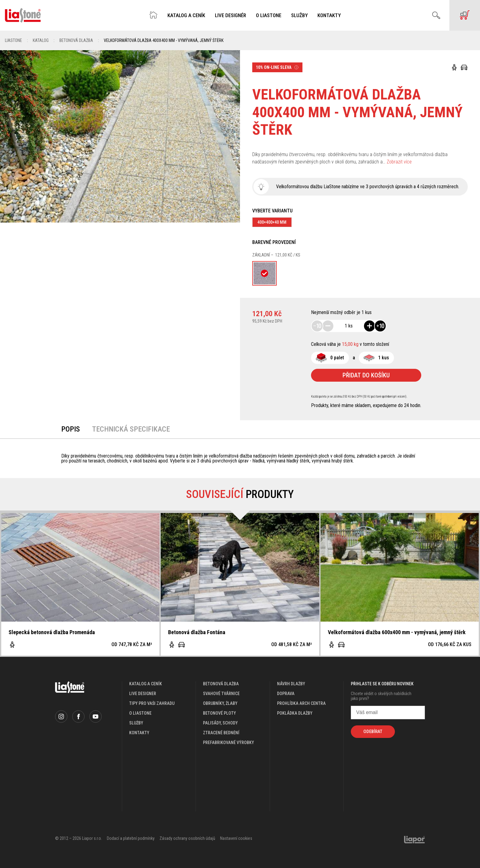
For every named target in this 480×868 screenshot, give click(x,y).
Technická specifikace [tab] (131, 429)
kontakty (139, 733)
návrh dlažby (291, 684)
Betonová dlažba (76, 40)
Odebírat (373, 731)
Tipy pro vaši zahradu (152, 703)
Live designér (231, 15)
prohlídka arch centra (301, 703)
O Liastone (269, 15)
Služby (299, 15)
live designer (143, 694)
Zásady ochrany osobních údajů (187, 838)
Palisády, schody (220, 723)
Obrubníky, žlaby (220, 703)
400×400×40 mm (272, 222)
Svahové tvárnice (221, 694)
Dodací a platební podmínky (131, 838)
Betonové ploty (219, 713)
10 (317, 326)
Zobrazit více (399, 162)
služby (136, 723)
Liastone (13, 40)
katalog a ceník (146, 684)
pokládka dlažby (295, 713)
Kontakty (329, 15)
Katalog (41, 40)
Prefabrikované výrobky (229, 743)
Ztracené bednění (221, 733)
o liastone (140, 713)
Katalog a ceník (186, 15)
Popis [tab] (71, 429)
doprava (286, 694)
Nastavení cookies (236, 838)
